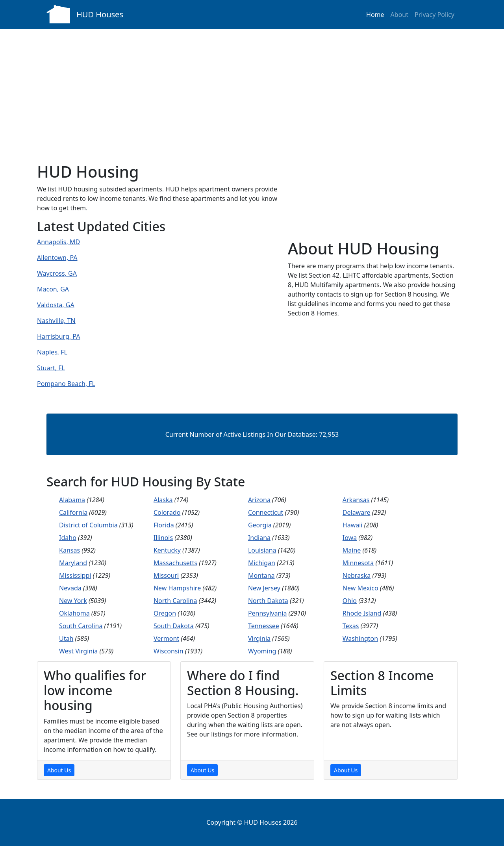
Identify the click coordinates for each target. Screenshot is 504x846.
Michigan (262, 563)
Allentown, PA (57, 258)
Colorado (167, 512)
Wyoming (262, 651)
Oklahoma (74, 613)
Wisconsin (169, 651)
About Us (59, 770)
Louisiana (262, 550)
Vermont (166, 638)
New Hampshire (177, 588)
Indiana (259, 538)
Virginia (259, 638)
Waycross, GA (57, 273)
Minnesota (358, 563)
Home (375, 15)
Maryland (73, 563)
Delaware (357, 512)
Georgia (260, 525)
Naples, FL (52, 352)
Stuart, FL (51, 368)
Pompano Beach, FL (66, 384)
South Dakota (174, 626)
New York (73, 601)
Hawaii (353, 525)
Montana (261, 575)
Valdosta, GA (56, 305)
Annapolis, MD (58, 242)
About (399, 15)
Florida (164, 525)
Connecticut (266, 512)
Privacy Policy (435, 15)
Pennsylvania (268, 613)
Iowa (350, 538)
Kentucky (167, 550)
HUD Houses (100, 14)
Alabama (72, 500)
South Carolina (81, 626)
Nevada (70, 588)
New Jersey (264, 588)
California (73, 512)
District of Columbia (88, 525)
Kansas (69, 550)
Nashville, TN (56, 321)
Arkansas (356, 500)
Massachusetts (175, 563)
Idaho (68, 538)
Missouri (166, 575)
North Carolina (175, 601)
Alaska (163, 500)
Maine (352, 550)
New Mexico (360, 588)
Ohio (350, 601)
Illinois (163, 538)
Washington (360, 638)
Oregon (165, 613)
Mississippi (75, 575)
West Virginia (78, 651)
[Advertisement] (252, 88)
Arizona (259, 500)
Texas (351, 626)
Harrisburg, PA (58, 336)
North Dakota (268, 601)
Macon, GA (53, 289)
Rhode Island (362, 613)
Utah (66, 638)
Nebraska (357, 575)
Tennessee (264, 626)
